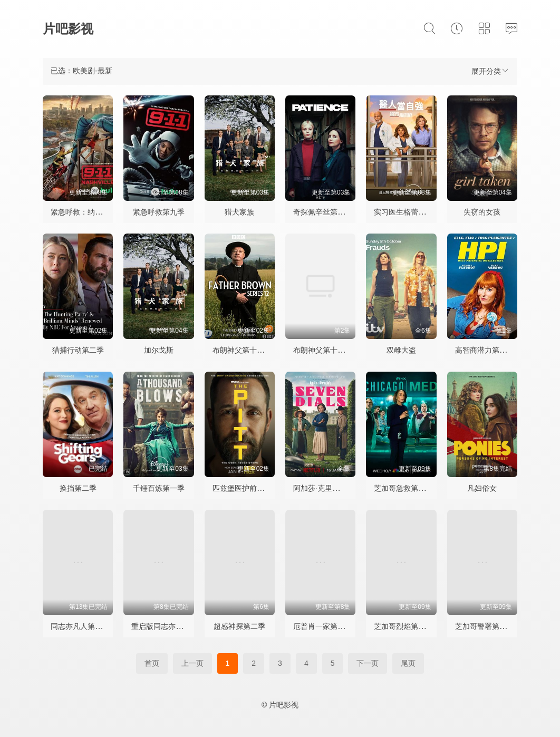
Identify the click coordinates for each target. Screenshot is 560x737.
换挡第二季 (78, 488)
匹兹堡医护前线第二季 (249, 488)
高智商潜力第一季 (485, 350)
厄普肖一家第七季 (323, 626)
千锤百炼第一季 (159, 488)
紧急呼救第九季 (159, 212)
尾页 (408, 663)
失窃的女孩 (482, 212)
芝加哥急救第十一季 (407, 488)
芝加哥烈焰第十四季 (407, 626)
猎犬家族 (239, 212)
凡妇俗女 (482, 488)
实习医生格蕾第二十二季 (414, 212)
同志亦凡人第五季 (80, 626)
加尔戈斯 (159, 350)
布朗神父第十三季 (242, 350)
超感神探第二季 (239, 626)
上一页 (192, 663)
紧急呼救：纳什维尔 (84, 212)
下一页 (368, 663)
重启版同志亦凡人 (161, 626)
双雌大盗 (401, 350)
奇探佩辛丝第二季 (323, 212)
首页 (152, 663)
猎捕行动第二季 (78, 350)
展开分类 (490, 71)
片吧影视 (68, 29)
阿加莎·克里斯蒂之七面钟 (335, 488)
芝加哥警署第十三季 (488, 626)
